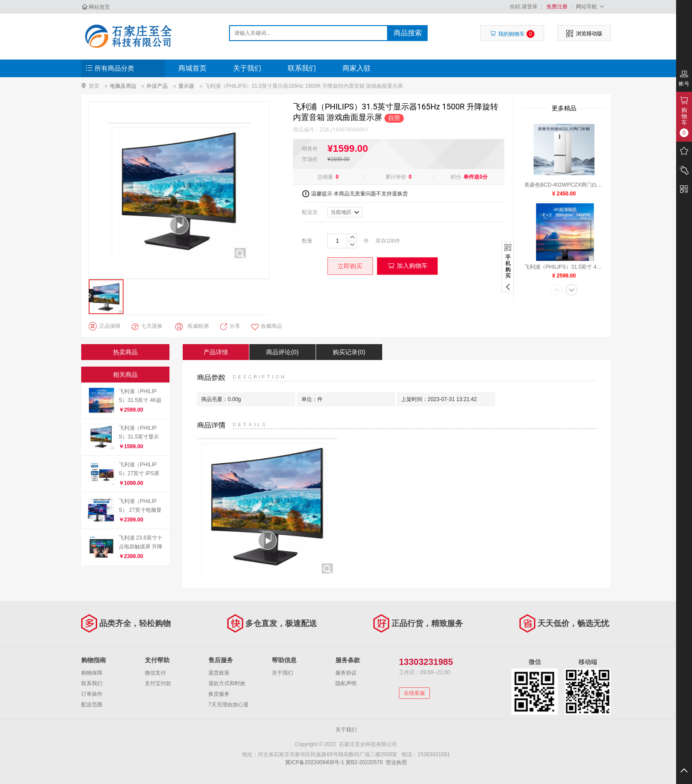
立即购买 (350, 266)
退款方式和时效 (227, 683)
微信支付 (155, 673)
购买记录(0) (349, 352)
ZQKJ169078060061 (344, 130)
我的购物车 (512, 34)
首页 (94, 86)
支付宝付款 (158, 683)
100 (391, 241)
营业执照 (396, 762)
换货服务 (219, 694)
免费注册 (557, 7)
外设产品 (157, 86)
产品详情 (216, 352)
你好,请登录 (524, 7)
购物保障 (92, 673)
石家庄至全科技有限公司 (128, 36)
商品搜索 (408, 33)
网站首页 (99, 7)
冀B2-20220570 (364, 762)
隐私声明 (346, 683)
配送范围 (92, 705)
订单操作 (92, 694)
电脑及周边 (123, 86)
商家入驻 (357, 68)
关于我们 (247, 68)
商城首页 (192, 68)
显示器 (186, 86)
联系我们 (302, 68)
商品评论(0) (282, 352)
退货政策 (219, 673)
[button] (557, 291)
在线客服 (414, 693)
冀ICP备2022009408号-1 (314, 762)
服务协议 (346, 673)
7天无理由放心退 (228, 705)
